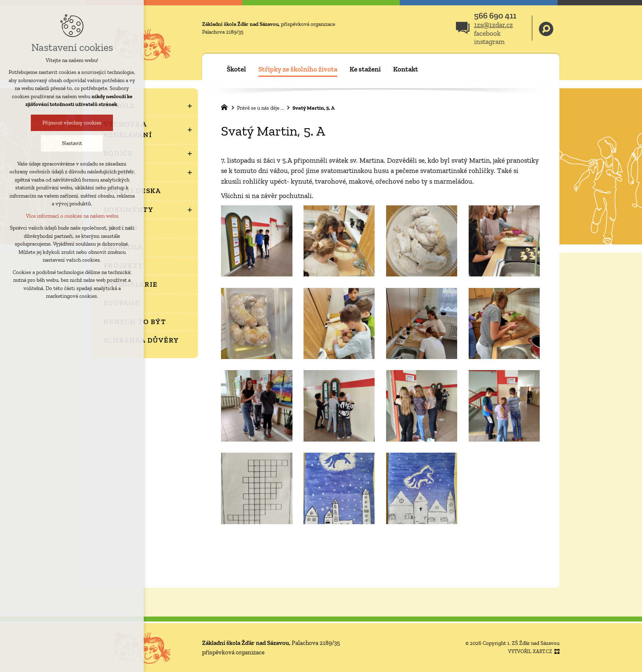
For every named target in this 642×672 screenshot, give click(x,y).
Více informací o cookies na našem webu (72, 216)
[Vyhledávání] (546, 28)
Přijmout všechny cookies (72, 123)
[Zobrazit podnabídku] (190, 106)
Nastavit (72, 143)
